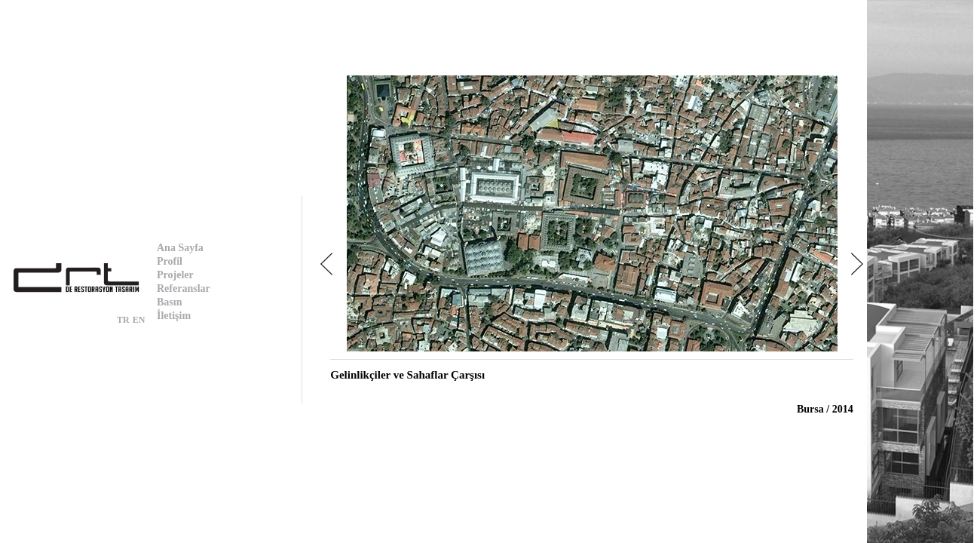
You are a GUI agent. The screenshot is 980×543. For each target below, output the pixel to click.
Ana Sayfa (180, 248)
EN (139, 320)
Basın (169, 302)
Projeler (175, 275)
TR (123, 320)
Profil (170, 261)
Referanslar (184, 288)
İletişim (174, 316)
